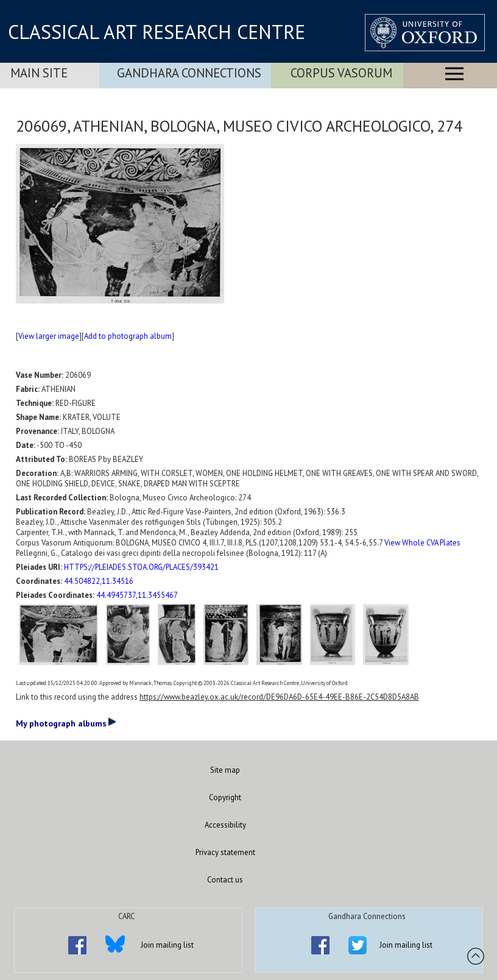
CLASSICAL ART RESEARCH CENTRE (157, 32)
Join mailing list (167, 945)
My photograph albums (66, 723)
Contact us (225, 880)
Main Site (39, 73)
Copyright (225, 797)
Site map (225, 770)
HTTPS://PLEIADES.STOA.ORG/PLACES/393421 (141, 567)
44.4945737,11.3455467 (137, 595)
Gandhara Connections (189, 73)
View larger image (49, 336)
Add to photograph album (128, 336)
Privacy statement (225, 852)
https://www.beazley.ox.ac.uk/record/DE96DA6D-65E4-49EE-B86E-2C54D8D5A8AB (279, 697)
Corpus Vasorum (341, 73)
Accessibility (225, 825)
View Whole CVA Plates (422, 543)
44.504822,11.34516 (99, 581)
